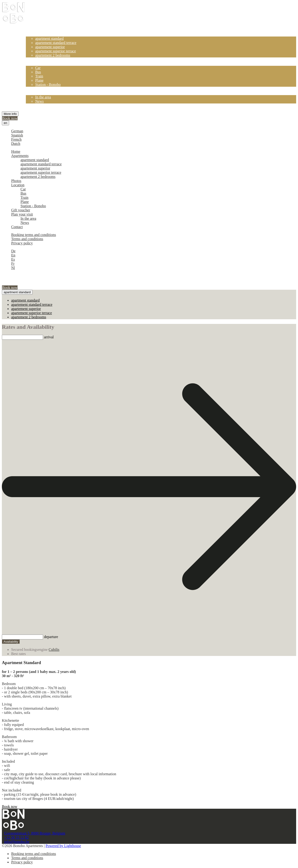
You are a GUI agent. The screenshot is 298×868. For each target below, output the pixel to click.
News (39, 101)
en (5, 123)
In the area (43, 97)
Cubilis (54, 650)
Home (30, 30)
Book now (10, 118)
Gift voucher (35, 89)
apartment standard (49, 38)
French (16, 139)
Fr (13, 264)
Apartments (35, 34)
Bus (38, 72)
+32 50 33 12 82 (16, 837)
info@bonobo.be (17, 842)
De (13, 251)
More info (10, 114)
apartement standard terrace (56, 43)
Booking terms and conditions (34, 235)
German (17, 131)
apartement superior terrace (56, 51)
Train (39, 76)
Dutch (16, 144)
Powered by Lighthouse (63, 846)
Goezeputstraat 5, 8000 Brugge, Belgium (35, 833)
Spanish (17, 135)
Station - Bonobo (48, 85)
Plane (39, 80)
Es (13, 259)
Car (38, 68)
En (13, 255)
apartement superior (50, 47)
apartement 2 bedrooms (53, 55)
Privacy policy (22, 243)
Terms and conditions (27, 239)
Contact (32, 105)
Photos (31, 59)
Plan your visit (37, 93)
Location (32, 64)
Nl (13, 268)
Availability (11, 642)
